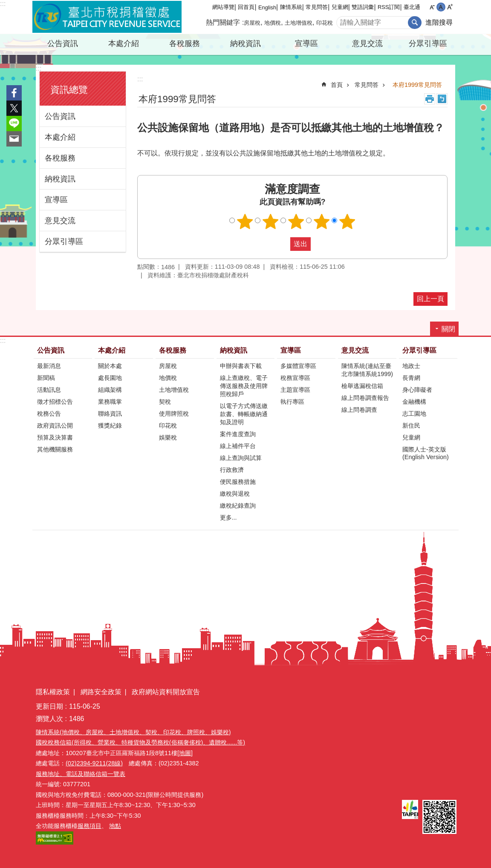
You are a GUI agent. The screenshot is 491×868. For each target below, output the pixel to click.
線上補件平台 (238, 446)
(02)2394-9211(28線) (94, 763)
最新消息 (49, 366)
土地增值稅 (299, 23)
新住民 (411, 425)
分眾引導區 (428, 43)
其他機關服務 (55, 449)
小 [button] (432, 7)
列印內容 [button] (430, 99)
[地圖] (185, 753)
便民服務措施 (238, 482)
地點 (115, 826)
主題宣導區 (295, 390)
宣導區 (306, 43)
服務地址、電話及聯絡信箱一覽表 (81, 774)
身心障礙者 (417, 390)
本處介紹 (124, 43)
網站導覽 (223, 7)
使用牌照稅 (174, 414)
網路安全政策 (101, 692)
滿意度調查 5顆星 (347, 221)
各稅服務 (185, 43)
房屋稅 (252, 23)
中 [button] (441, 7)
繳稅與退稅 (235, 494)
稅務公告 (49, 414)
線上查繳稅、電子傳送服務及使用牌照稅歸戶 (244, 386)
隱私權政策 (53, 692)
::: (3, 4)
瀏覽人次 (49, 719)
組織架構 (110, 390)
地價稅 (273, 23)
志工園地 (414, 414)
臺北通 (412, 7)
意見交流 (367, 43)
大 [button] (450, 7)
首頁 (337, 85)
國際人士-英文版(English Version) (426, 453)
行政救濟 (232, 470)
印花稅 (325, 23)
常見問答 (317, 7)
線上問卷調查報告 (365, 398)
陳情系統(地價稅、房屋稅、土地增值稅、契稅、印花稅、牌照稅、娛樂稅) (133, 732)
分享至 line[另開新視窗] (14, 124)
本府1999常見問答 (417, 85)
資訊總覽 (69, 90)
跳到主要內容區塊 (4, 4)
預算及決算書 (55, 437)
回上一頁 (430, 299)
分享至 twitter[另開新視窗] (14, 108)
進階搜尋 (439, 22)
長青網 (411, 378)
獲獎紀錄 (110, 425)
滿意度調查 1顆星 (245, 221)
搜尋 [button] (415, 23)
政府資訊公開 (55, 425)
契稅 (165, 402)
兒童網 (340, 7)
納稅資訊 (245, 43)
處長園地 (110, 378)
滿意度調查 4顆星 (322, 221)
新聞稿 (46, 378)
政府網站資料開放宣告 (166, 692)
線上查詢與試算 (241, 458)
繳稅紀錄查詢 (238, 506)
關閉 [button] (448, 329)
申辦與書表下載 (241, 366)
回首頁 (246, 7)
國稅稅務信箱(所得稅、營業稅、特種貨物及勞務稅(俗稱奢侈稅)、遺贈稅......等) (140, 742)
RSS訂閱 (389, 7)
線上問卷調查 (359, 410)
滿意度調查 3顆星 (296, 221)
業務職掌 (110, 402)
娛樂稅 (168, 437)
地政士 (411, 366)
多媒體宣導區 (298, 366)
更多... (228, 517)
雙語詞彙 (363, 7)
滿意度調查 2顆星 (271, 221)
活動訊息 (49, 390)
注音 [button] (442, 99)
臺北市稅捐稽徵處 (107, 17)
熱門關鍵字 (223, 22)
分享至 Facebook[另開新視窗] (14, 93)
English (267, 7)
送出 (282, 244)
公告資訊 (63, 43)
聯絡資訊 (110, 414)
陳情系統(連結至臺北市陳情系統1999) (367, 370)
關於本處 (110, 366)
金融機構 (414, 402)
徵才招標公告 (55, 402)
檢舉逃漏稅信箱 (362, 386)
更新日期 (49, 706)
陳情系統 (291, 7)
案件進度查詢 (238, 434)
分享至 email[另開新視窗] (14, 139)
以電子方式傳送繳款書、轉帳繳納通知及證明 (244, 414)
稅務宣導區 (295, 378)
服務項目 (90, 826)
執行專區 (292, 402)
